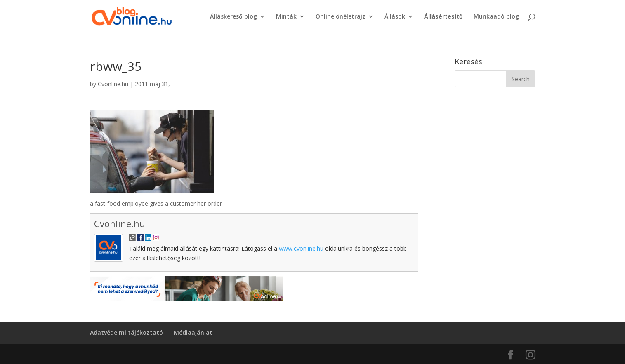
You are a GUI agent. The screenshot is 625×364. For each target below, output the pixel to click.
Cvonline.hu (113, 84)
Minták (286, 17)
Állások (395, 17)
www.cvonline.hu (301, 248)
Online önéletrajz (341, 17)
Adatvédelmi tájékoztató (126, 332)
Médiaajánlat (193, 332)
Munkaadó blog (496, 17)
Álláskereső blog (233, 17)
